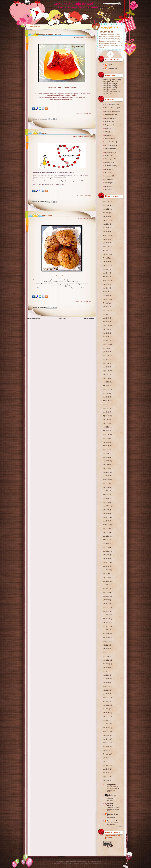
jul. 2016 (106, 645)
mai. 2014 (106, 743)
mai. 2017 (106, 608)
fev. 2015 (106, 709)
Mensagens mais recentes (34, 319)
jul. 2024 (106, 284)
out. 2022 (106, 363)
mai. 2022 (106, 382)
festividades (109, 152)
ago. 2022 (106, 371)
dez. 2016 (106, 626)
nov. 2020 (106, 450)
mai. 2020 (106, 472)
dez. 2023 (106, 311)
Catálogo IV (107, 84)
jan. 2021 (106, 442)
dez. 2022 (106, 356)
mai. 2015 (106, 698)
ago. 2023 (106, 326)
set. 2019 (106, 502)
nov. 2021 (106, 405)
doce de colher (110, 142)
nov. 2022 (106, 359)
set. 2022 (106, 367)
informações (109, 159)
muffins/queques (111, 166)
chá (106, 132)
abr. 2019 (106, 521)
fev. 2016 (106, 664)
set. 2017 (106, 592)
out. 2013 (106, 769)
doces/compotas (110, 149)
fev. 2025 (106, 258)
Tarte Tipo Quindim (113, 823)
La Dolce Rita (112, 795)
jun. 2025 (106, 243)
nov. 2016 (106, 630)
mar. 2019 (106, 525)
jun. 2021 (106, 423)
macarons (108, 162)
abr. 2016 (106, 656)
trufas (107, 190)
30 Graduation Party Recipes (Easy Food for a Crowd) (113, 788)
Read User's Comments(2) (84, 301)
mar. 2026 (106, 209)
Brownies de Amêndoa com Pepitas (49, 34)
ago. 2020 (106, 461)
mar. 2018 (106, 570)
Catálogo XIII (115, 92)
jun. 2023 (106, 333)
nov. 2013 (106, 765)
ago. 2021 (106, 416)
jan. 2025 (106, 262)
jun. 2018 (106, 559)
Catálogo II (107, 82)
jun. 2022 (106, 378)
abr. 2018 (106, 566)
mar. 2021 (106, 435)
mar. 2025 (106, 254)
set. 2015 (106, 683)
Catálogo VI (107, 86)
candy (107, 128)
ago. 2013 (106, 777)
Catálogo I (119, 80)
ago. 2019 (106, 506)
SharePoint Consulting (72, 863)
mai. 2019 (106, 517)
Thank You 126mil (42, 133)
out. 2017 (106, 589)
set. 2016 (106, 638)
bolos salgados (110, 118)
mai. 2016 (106, 653)
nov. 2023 (106, 314)
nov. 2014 (106, 720)
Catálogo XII (107, 92)
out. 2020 (106, 453)
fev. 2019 (106, 529)
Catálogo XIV (107, 94)
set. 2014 (106, 728)
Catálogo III (114, 82)
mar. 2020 (106, 480)
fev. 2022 (106, 393)
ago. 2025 (106, 235)
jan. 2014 (106, 758)
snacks (108, 183)
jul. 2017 (106, 600)
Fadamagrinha (112, 68)
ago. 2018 (106, 551)
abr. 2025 (106, 250)
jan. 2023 (106, 352)
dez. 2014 (106, 716)
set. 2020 (106, 457)
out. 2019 (106, 499)
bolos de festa (110, 115)
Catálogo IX (116, 88)
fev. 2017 (106, 619)
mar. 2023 (106, 344)
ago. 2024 (106, 280)
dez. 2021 (106, 401)
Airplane (54, 863)
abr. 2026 (106, 205)
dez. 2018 (106, 536)
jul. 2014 (106, 735)
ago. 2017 (106, 596)
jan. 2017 (106, 623)
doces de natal (110, 145)
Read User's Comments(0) (84, 113)
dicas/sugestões (110, 139)
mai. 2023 (106, 337)
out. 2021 (106, 408)
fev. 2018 (106, 574)
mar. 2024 (106, 299)
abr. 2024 (106, 296)
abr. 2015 (106, 701)
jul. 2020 (106, 465)
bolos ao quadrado (111, 111)
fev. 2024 (106, 303)
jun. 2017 (106, 604)
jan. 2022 (106, 397)
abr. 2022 (106, 386)
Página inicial (35, 26)
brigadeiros (109, 125)
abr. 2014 (106, 746)
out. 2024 (106, 273)
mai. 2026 (106, 202)
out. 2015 (106, 679)
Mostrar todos (120, 827)
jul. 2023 (106, 329)
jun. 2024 (106, 288)
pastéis (108, 173)
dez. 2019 (106, 491)
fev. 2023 (106, 348)
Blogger (99, 861)
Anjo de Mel (111, 65)
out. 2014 (106, 724)
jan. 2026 (106, 217)
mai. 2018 (106, 562)
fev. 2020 (106, 483)
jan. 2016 (106, 668)
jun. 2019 (106, 514)
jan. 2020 (106, 487)
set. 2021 (106, 412)
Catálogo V (114, 84)
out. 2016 (106, 634)
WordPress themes (85, 863)
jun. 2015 (106, 694)
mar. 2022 (106, 389)
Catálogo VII (115, 86)
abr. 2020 (106, 476)
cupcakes (108, 135)
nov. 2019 (106, 495)
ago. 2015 (106, 686)
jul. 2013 (106, 780)
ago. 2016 (106, 641)
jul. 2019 (106, 510)
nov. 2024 (106, 269)
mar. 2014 (106, 750)
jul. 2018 (106, 555)
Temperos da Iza (113, 821)
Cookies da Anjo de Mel (73, 4)
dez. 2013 (106, 762)
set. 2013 (106, 773)
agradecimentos (110, 104)
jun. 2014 (106, 739)
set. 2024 (106, 277)
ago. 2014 (106, 731)
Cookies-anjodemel (109, 80)
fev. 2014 (106, 754)
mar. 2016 (106, 660)
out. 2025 (106, 228)
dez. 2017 (106, 581)
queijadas (108, 176)
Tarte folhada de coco (114, 816)
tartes (107, 186)
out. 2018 (106, 544)
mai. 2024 (106, 292)
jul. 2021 (106, 420)
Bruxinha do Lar (113, 814)
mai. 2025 (106, 247)
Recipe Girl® (111, 785)
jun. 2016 (106, 649)
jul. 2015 (106, 690)
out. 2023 (106, 318)
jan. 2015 (106, 713)
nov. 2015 (106, 675)
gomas (107, 156)
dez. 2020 (106, 446)
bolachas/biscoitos (111, 108)
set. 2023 (106, 322)
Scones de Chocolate (44, 216)
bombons (108, 122)
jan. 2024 (106, 307)
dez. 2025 (106, 220)
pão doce (108, 169)
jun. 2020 (106, 468)
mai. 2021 (106, 427)
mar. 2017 (106, 615)
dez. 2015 (106, 671)
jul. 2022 (106, 374)
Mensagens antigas (89, 319)
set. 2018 (106, 547)
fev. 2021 (106, 438)
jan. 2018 (106, 577)
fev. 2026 (106, 213)
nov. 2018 (106, 540)
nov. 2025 (106, 224)
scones (108, 179)
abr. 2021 (106, 431)
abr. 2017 (106, 611)
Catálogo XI (114, 90)
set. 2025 (106, 232)
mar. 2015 (106, 705)
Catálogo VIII (107, 88)
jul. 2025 (106, 239)
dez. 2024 (106, 265)
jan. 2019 (106, 532)
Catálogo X (107, 90)
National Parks (61, 863)
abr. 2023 (106, 341)
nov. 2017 (106, 585)
